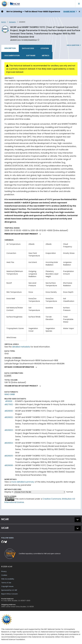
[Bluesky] (6, 542)
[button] (40, 234)
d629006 (9, 465)
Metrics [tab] (46, 56)
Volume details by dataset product (24, 386)
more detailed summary (23, 482)
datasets (12, 22)
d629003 (9, 430)
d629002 (9, 417)
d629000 (9, 411)
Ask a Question (73, 45)
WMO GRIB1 (10, 394)
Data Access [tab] (28, 48)
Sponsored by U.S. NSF (9, 590)
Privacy (4, 571)
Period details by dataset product (24, 234)
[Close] (79, 12)
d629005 (9, 456)
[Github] (3, 542)
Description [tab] (10, 48)
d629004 (9, 443)
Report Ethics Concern (10, 594)
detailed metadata (21, 347)
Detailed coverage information (22, 367)
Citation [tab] (45, 48)
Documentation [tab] (12, 56)
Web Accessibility (8, 579)
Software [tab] (31, 56)
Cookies (4, 575)
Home (4, 22)
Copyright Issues (7, 586)
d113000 (9, 401)
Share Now (69, 11)
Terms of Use (6, 583)
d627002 (9, 404)
